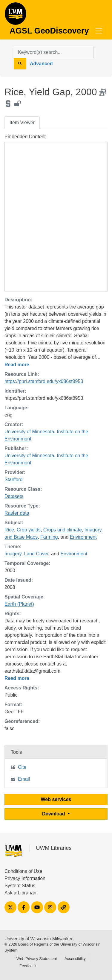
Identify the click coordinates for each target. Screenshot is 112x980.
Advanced (41, 64)
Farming (49, 537)
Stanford (13, 480)
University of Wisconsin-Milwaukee (39, 939)
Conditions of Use (23, 871)
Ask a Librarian (20, 893)
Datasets (14, 496)
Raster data (17, 513)
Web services (56, 799)
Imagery (13, 554)
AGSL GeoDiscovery (16, 16)
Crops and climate (63, 530)
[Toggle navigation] (99, 31)
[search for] (54, 52)
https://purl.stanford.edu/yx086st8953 (44, 381)
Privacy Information (25, 878)
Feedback (28, 966)
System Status (20, 886)
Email (24, 779)
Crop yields (29, 530)
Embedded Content (25, 137)
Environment (83, 537)
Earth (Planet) (19, 604)
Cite (22, 767)
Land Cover (36, 554)
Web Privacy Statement (37, 959)
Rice (9, 530)
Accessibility (75, 959)
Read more (17, 365)
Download (54, 814)
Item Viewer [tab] (22, 123)
